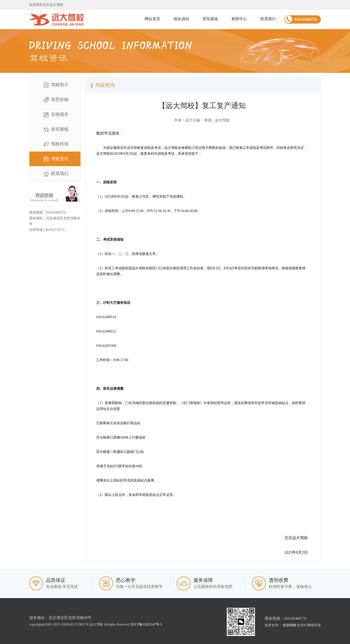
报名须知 (181, 19)
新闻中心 (239, 19)
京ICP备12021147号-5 (146, 624)
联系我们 (268, 19)
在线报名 (55, 115)
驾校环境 (55, 144)
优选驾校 (289, 625)
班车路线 (210, 19)
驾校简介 (55, 85)
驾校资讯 (55, 159)
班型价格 (55, 100)
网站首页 (152, 19)
